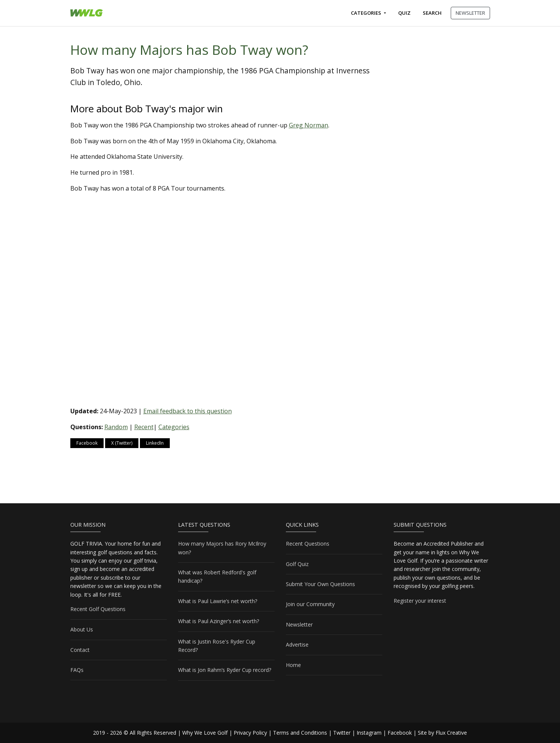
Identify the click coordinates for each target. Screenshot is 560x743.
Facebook (87, 443)
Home (293, 665)
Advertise (297, 645)
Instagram (369, 733)
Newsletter (299, 624)
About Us (82, 629)
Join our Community (310, 604)
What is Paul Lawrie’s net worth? (218, 601)
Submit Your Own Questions (320, 584)
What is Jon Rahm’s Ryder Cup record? (225, 670)
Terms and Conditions (300, 733)
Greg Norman (309, 125)
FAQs (77, 670)
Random (116, 427)
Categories (367, 13)
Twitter (342, 733)
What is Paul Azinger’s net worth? (219, 621)
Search (432, 13)
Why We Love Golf (205, 733)
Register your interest (420, 601)
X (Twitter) (122, 443)
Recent (144, 427)
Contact (80, 650)
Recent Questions (308, 544)
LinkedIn (155, 443)
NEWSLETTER (470, 13)
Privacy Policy (250, 733)
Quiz (404, 13)
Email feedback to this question (188, 411)
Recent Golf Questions (98, 609)
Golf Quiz (297, 564)
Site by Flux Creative (442, 733)
